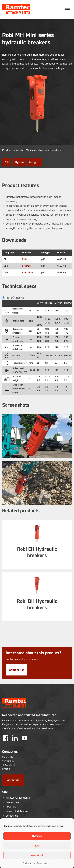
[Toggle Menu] (67, 10)
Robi (7, 162)
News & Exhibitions (17, 811)
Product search (15, 802)
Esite (25, 259)
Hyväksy (37, 836)
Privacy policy (43, 863)
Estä (37, 846)
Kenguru (35, 162)
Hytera (19, 162)
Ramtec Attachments (18, 798)
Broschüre (27, 273)
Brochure (27, 266)
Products (7, 150)
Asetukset (37, 855)
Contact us (12, 816)
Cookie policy (29, 863)
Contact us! (16, 670)
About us (11, 807)
